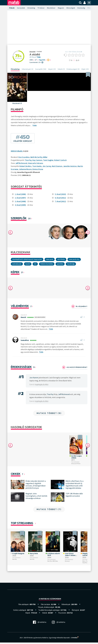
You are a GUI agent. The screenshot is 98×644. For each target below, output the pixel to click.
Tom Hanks (37, 166)
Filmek (12, 8)
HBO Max (55, 563)
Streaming (31, 8)
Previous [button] (10, 232)
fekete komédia (47, 264)
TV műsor (41, 8)
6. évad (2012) (60, 198)
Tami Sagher (48, 160)
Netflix (15, 561)
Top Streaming (22, 524)
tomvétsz (25, 340)
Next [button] (88, 232)
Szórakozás (17, 264)
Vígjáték (42, 60)
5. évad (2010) (60, 194)
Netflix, (50, 563)
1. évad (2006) (20, 194)
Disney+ (32, 463)
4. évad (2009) (20, 205)
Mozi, (84, 563)
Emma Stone (38, 169)
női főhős (61, 259)
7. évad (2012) (60, 201)
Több (39, 57)
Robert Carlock (60, 160)
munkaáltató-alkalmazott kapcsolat (27, 259)
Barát (28, 264)
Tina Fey (28, 160)
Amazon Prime (17, 465)
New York (50, 259)
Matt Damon (57, 166)
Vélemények (20, 306)
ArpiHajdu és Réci (42, 384)
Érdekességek (21, 367)
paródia (60, 264)
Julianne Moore (25, 169)
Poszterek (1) (17, 103)
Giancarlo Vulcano (36, 163)
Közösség (81, 8)
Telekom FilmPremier (87, 563)
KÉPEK (15, 272)
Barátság (71, 264)
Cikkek (16, 475)
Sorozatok (21, 8)
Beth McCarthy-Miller (39, 157)
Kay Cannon (37, 160)
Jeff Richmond (21, 163)
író (35, 264)
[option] (19, 236)
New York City (74, 259)
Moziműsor (51, 8)
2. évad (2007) (20, 198)
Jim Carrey (47, 166)
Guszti (23, 317)
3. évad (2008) (20, 201)
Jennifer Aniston (70, 166)
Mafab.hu (45, 639)
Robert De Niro (25, 166)
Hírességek (71, 8)
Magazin (61, 8)
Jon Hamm (34, 378)
